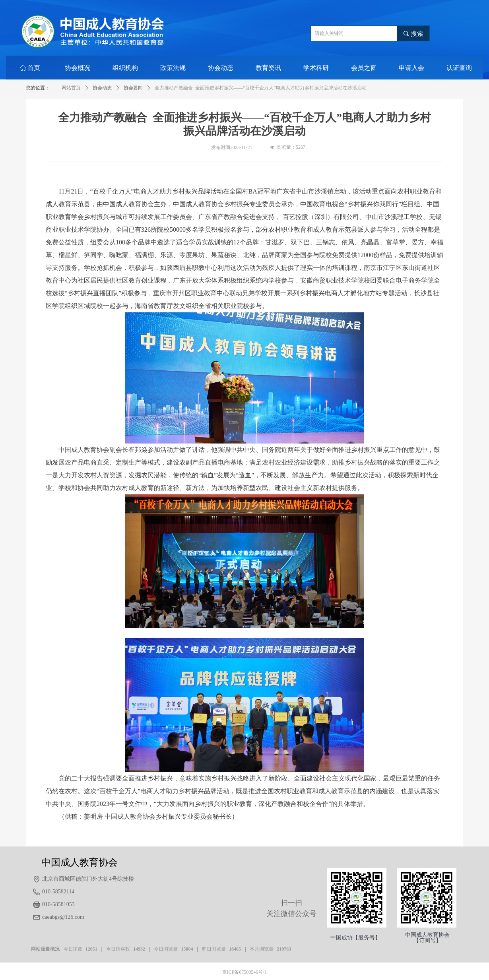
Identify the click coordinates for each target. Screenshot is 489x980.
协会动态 (102, 88)
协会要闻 (133, 88)
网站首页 (71, 88)
